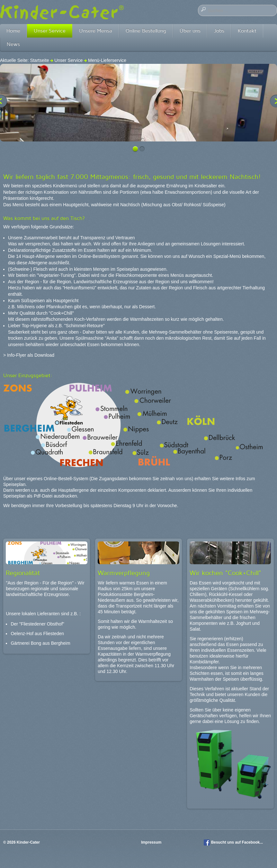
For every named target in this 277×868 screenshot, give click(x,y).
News (13, 44)
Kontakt (247, 31)
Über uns (190, 31)
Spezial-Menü (227, 256)
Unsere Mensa (96, 31)
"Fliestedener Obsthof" (42, 624)
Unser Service (50, 31)
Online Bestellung (146, 31)
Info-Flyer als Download (31, 355)
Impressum (152, 842)
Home (13, 31)
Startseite (39, 60)
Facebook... (252, 842)
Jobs (219, 31)
